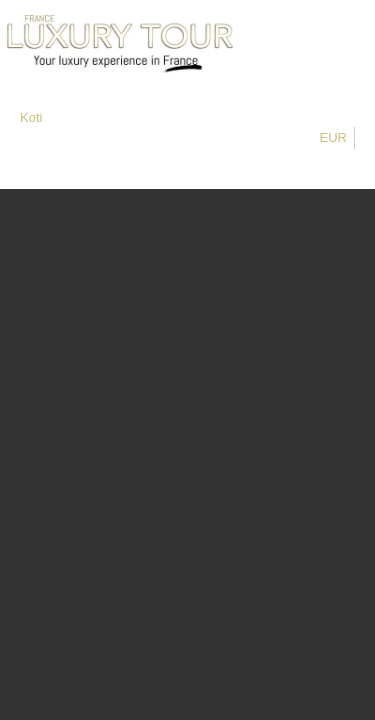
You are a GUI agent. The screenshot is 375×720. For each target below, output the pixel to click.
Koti (31, 117)
